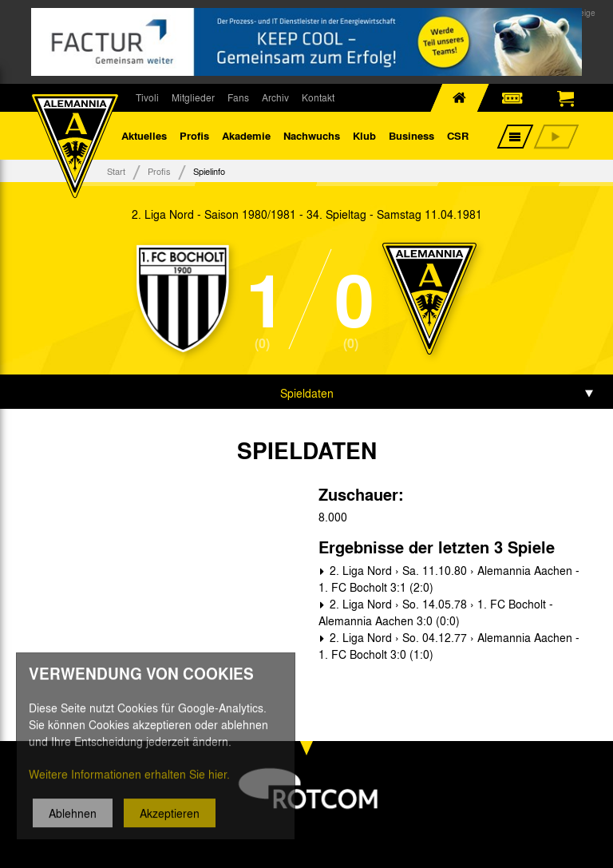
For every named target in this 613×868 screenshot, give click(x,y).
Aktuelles (144, 135)
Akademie (246, 135)
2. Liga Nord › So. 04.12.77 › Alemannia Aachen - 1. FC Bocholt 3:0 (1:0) (449, 646)
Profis (194, 135)
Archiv (275, 97)
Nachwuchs (312, 135)
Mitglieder (193, 97)
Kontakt (318, 97)
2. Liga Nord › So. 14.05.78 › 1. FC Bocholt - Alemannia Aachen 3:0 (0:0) (436, 612)
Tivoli (147, 97)
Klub (364, 135)
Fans (238, 97)
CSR (458, 135)
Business (411, 135)
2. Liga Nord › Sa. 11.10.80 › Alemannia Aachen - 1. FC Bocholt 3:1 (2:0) (449, 579)
